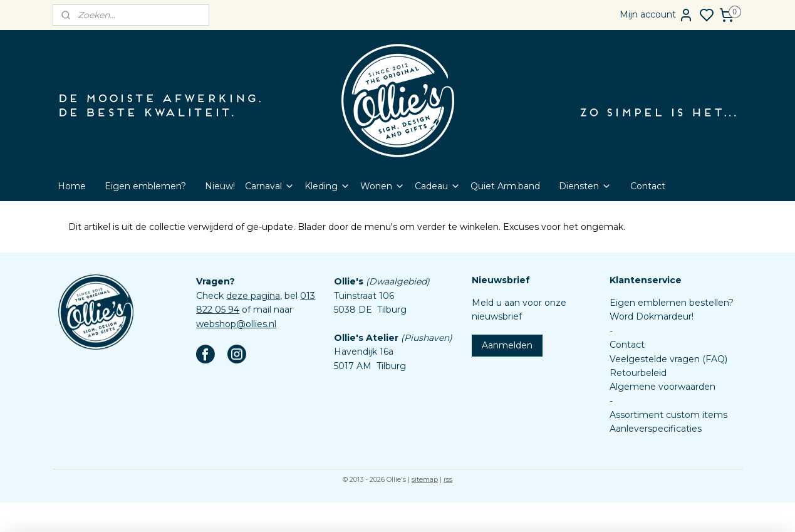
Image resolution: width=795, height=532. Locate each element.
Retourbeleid (638, 373)
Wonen (382, 186)
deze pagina (253, 296)
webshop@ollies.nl (236, 324)
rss (448, 479)
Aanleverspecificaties (656, 429)
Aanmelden (507, 345)
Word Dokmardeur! (652, 316)
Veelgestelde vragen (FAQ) (668, 359)
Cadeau (438, 186)
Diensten (585, 186)
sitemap (425, 479)
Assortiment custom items (668, 415)
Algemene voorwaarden (662, 387)
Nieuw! (220, 186)
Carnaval (270, 186)
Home (72, 186)
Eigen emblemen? (145, 186)
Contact (648, 186)
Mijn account (657, 15)
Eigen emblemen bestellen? (672, 303)
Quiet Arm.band (505, 186)
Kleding (327, 186)
